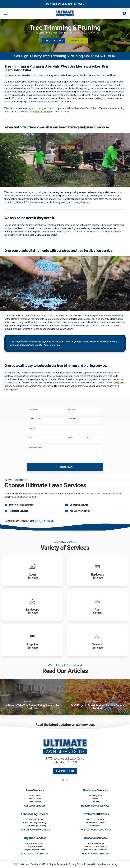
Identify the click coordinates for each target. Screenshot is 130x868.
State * (71, 438)
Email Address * (35, 419)
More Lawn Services (35, 806)
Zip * (89, 438)
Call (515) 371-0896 (54, 41)
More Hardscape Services (95, 806)
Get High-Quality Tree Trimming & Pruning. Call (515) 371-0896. (65, 56)
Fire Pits (95, 802)
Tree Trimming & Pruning (35, 826)
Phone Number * (74, 419)
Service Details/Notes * (38, 447)
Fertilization (35, 795)
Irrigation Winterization (35, 850)
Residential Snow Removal (95, 850)
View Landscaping (32, 606)
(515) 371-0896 (65, 4)
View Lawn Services (32, 571)
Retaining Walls (95, 795)
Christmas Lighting (95, 843)
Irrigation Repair (35, 846)
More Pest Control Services (95, 830)
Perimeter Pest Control (95, 822)
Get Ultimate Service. (29, 521)
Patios (95, 799)
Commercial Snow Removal (95, 846)
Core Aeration (35, 802)
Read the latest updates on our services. (65, 725)
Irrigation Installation (35, 843)
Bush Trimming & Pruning (35, 822)
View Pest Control (97, 606)
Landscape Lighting (35, 819)
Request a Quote (78, 41)
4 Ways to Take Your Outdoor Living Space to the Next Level (32, 697)
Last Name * (72, 409)
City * (31, 438)
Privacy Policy (76, 864)
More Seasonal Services (95, 854)
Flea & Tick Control (95, 819)
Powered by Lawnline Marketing (101, 864)
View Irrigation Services (32, 641)
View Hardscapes (97, 571)
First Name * (34, 409)
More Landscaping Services (35, 830)
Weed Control (35, 799)
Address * (33, 428)
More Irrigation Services (35, 854)
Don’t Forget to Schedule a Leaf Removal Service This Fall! (97, 697)
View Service (97, 641)
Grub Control (95, 826)
